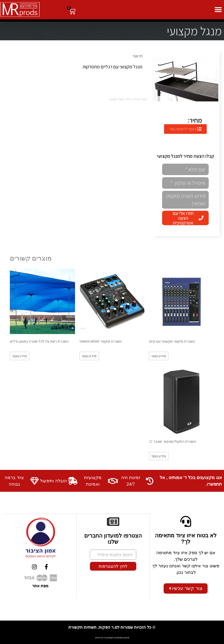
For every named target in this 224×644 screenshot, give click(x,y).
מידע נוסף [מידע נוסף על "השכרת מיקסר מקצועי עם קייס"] (159, 356)
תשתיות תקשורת (82, 627)
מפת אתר (40, 586)
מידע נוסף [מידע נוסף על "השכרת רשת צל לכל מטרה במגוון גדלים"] (20, 356)
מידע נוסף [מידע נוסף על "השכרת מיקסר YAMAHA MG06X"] (89, 356)
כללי (129, 99)
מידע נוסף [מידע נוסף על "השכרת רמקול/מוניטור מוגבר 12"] (159, 456)
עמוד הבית (140, 99)
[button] (218, 10)
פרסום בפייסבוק (122, 637)
